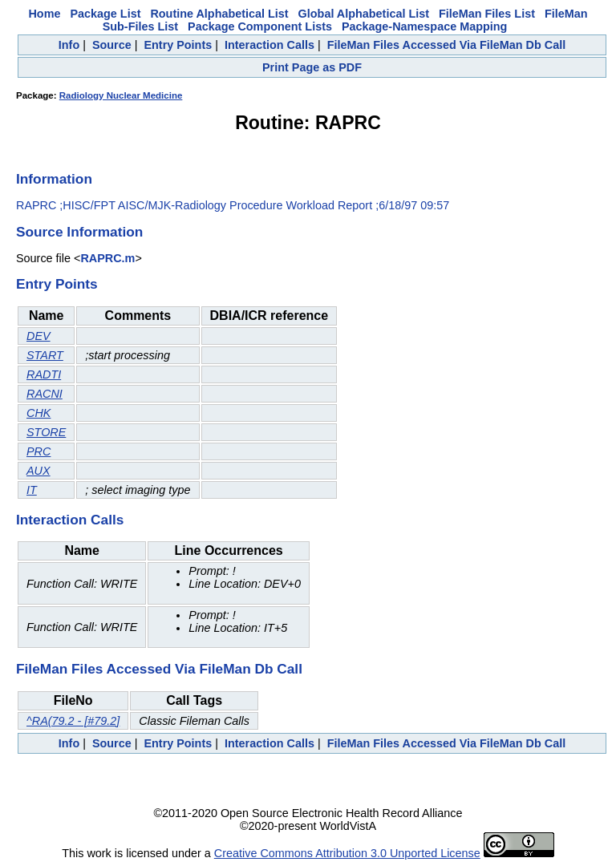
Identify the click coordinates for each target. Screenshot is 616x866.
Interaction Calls (269, 45)
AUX (38, 471)
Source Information (79, 232)
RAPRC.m (107, 258)
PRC (38, 451)
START (45, 355)
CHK (38, 413)
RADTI (44, 374)
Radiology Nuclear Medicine (121, 95)
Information (54, 179)
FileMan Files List (487, 14)
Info (69, 45)
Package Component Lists (260, 26)
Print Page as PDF (312, 67)
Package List (105, 14)
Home (44, 14)
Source (112, 45)
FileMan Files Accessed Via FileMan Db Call (447, 45)
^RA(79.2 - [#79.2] (73, 721)
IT (32, 490)
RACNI (45, 394)
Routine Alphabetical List (219, 14)
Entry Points (178, 45)
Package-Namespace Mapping (424, 26)
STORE (46, 432)
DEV (38, 336)
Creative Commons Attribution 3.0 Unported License (347, 853)
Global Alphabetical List (364, 14)
